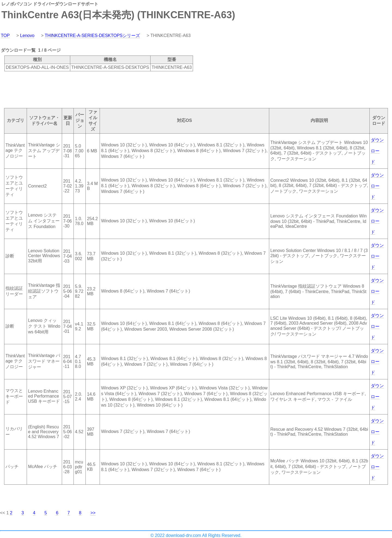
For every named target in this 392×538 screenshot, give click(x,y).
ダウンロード (377, 151)
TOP (5, 36)
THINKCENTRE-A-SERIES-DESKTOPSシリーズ (92, 36)
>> (93, 513)
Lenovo (27, 36)
